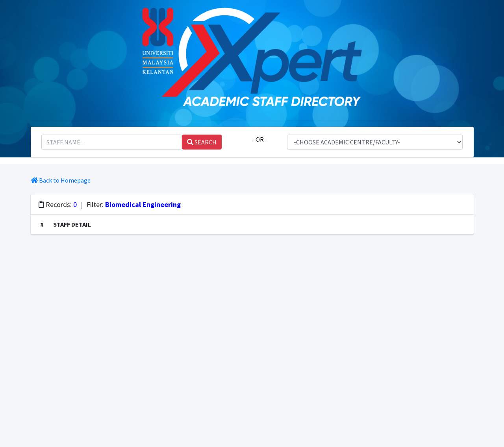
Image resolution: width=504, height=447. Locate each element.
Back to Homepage (61, 180)
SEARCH (202, 142)
